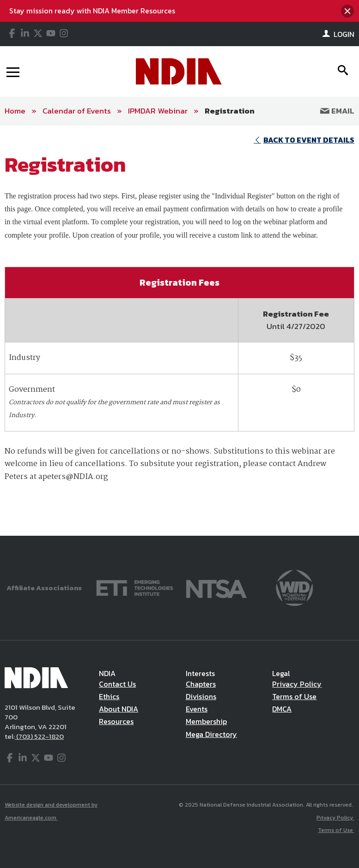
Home (15, 111)
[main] (179, 331)
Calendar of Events (77, 111)
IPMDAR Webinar (158, 111)
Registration (230, 111)
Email (337, 111)
